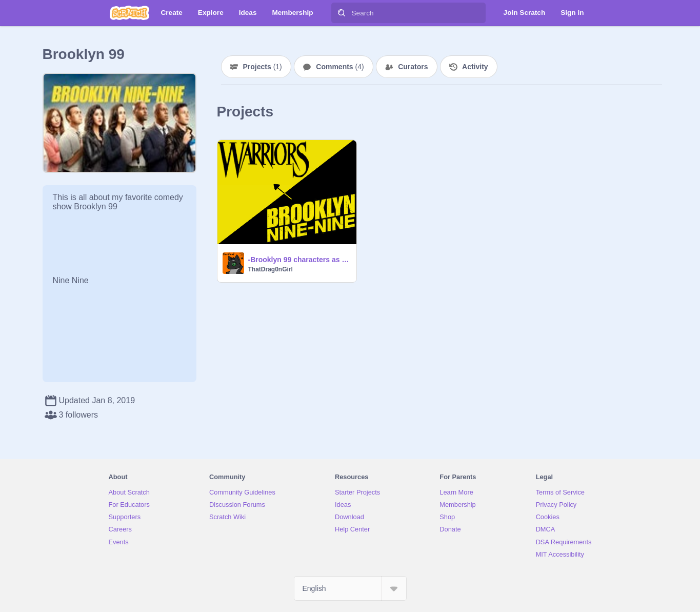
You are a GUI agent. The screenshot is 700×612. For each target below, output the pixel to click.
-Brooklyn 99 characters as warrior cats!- (299, 260)
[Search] (342, 13)
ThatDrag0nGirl (271, 269)
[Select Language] (350, 588)
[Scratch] (129, 13)
